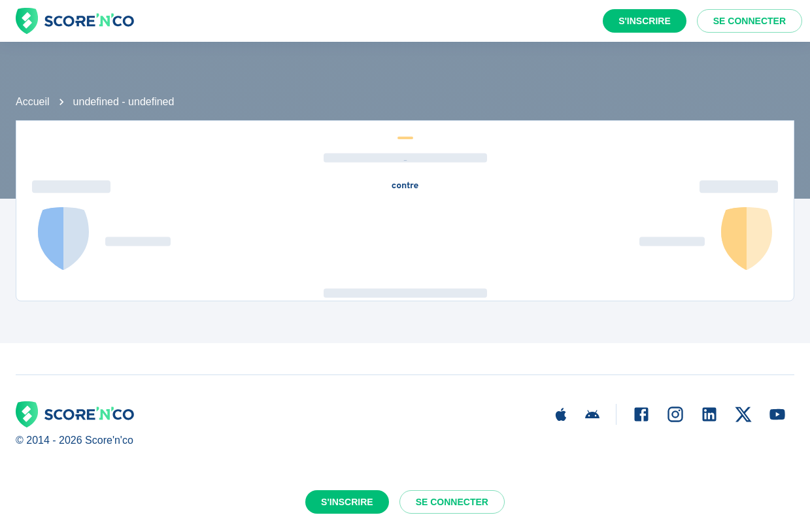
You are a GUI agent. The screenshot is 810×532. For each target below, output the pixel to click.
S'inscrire (645, 21)
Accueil (33, 102)
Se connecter (750, 21)
